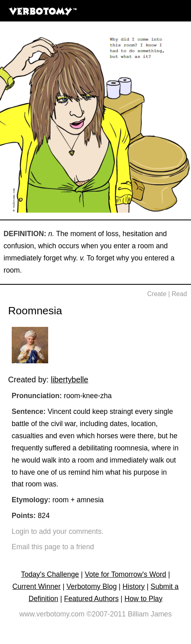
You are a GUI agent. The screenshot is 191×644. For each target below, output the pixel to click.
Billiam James (150, 614)
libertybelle (69, 380)
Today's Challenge (50, 574)
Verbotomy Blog (91, 586)
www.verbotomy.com (52, 614)
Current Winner (37, 586)
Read (179, 294)
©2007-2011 (106, 614)
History (134, 586)
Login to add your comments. (58, 531)
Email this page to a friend (53, 547)
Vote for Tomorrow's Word (125, 574)
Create (157, 294)
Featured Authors (91, 599)
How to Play (144, 599)
